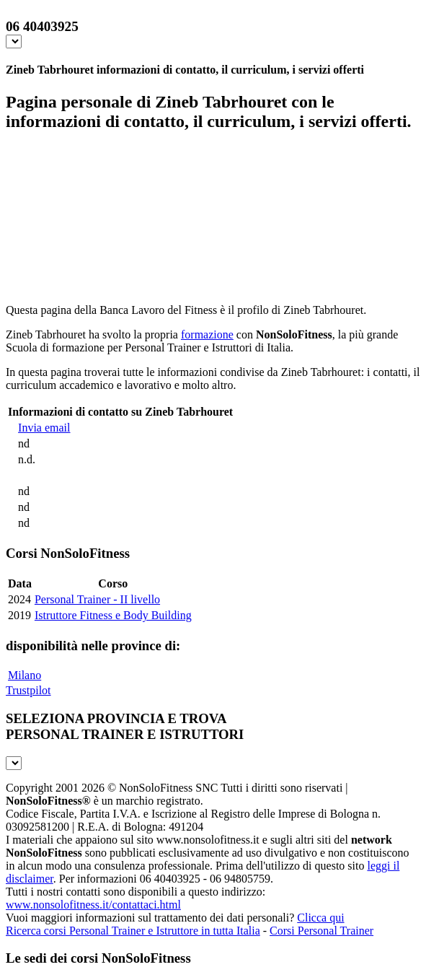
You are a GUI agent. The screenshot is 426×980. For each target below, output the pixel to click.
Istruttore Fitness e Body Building (113, 615)
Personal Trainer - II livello (97, 599)
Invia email (44, 428)
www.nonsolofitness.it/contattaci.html (93, 905)
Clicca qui (320, 918)
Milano (25, 675)
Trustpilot (28, 690)
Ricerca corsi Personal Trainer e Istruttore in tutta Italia (133, 931)
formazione (207, 334)
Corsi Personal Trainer (321, 931)
